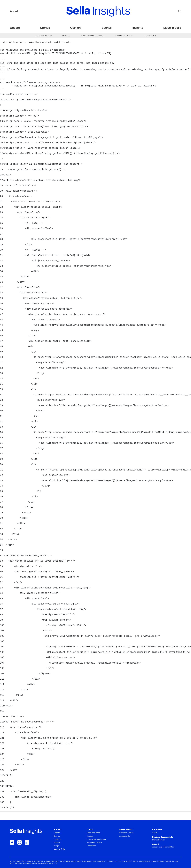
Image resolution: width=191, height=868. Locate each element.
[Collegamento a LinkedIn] (27, 842)
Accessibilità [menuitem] (125, 836)
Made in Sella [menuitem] (172, 28)
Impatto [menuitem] (66, 36)
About (14, 11)
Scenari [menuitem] (107, 28)
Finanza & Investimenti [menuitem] (93, 36)
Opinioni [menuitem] (76, 28)
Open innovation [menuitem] (43, 36)
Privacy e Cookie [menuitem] (126, 833)
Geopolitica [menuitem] (150, 36)
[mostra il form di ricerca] (180, 11)
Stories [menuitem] (45, 28)
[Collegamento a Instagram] (19, 842)
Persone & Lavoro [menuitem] (124, 36)
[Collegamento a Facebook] (12, 842)
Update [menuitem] (15, 28)
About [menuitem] (155, 833)
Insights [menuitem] (138, 28)
